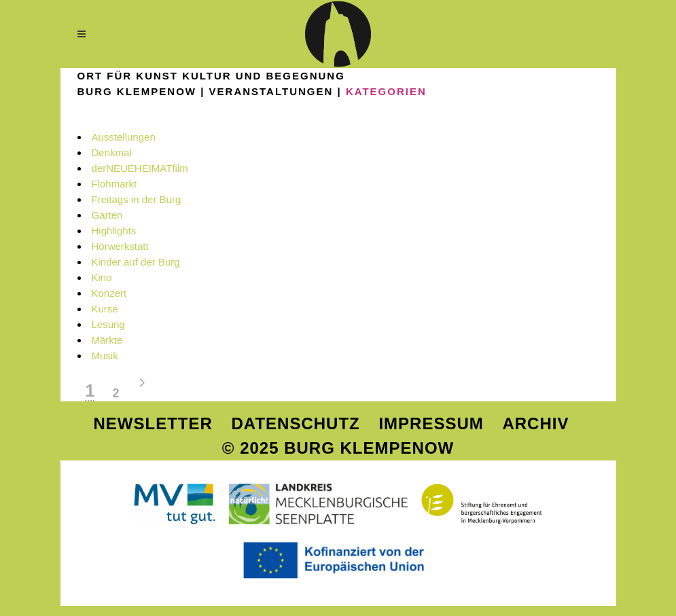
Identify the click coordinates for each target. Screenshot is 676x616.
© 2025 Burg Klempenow (338, 448)
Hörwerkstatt (120, 246)
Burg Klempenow (137, 91)
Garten (107, 215)
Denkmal (112, 152)
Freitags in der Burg (137, 199)
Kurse (105, 309)
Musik (105, 356)
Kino (102, 277)
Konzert (109, 293)
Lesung (108, 324)
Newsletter (153, 423)
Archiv (535, 423)
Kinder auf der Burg (136, 262)
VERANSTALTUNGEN (271, 91)
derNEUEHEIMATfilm (140, 168)
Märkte (107, 340)
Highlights (114, 231)
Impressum (431, 423)
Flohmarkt (114, 184)
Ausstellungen (124, 137)
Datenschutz (296, 423)
